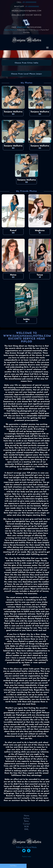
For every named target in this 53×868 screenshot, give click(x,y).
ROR (27, 827)
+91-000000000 (29, 2)
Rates (27, 821)
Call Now (13, 866)
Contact (27, 824)
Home (27, 816)
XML (27, 829)
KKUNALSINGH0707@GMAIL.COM (26, 11)
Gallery (27, 819)
